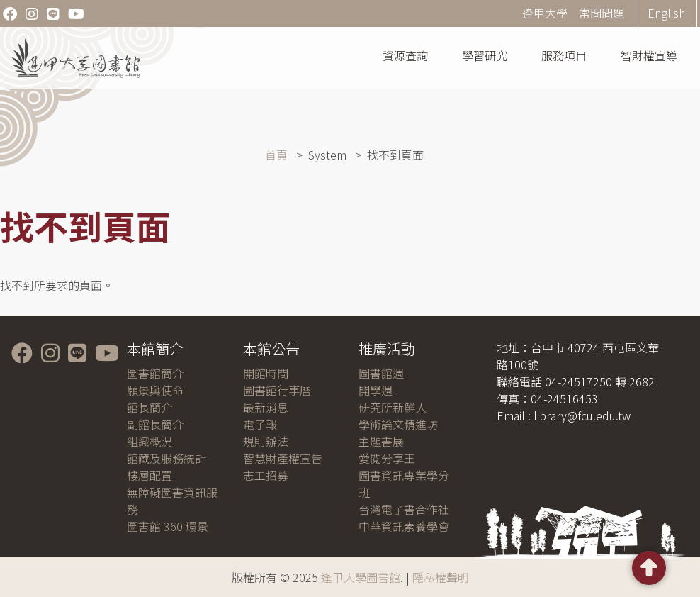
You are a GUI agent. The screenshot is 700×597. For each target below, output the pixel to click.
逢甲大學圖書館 (361, 577)
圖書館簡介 (155, 373)
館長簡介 (149, 407)
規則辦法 (266, 441)
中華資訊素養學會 (404, 526)
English (666, 13)
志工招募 (266, 475)
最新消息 (266, 407)
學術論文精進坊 (398, 424)
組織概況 (149, 441)
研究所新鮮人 (393, 407)
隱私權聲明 (441, 577)
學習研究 (485, 55)
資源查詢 (405, 55)
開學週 (376, 390)
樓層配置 (149, 475)
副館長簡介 (155, 424)
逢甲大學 (545, 13)
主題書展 (381, 441)
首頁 (276, 155)
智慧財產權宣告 (283, 458)
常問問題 (602, 13)
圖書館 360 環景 (168, 526)
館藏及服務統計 (166, 458)
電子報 (260, 424)
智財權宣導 (649, 55)
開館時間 (266, 373)
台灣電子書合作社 (404, 509)
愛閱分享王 (387, 458)
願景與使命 (155, 390)
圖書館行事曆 (277, 390)
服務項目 (564, 55)
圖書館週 (381, 373)
